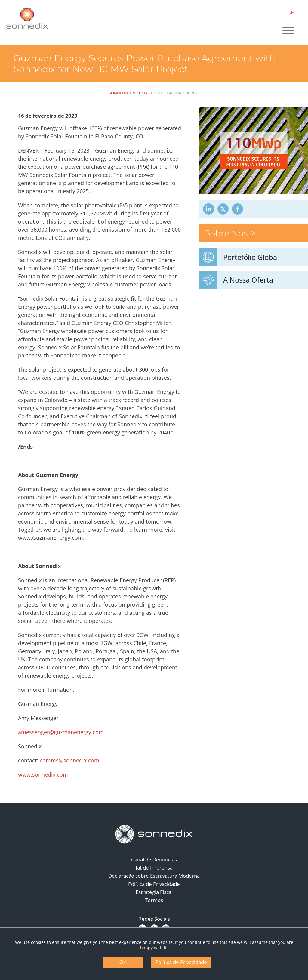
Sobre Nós (226, 233)
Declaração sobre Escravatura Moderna (154, 876)
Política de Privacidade (154, 884)
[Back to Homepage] (154, 834)
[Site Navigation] (288, 31)
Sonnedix (119, 93)
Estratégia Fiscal (154, 892)
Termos (154, 900)
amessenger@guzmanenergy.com (61, 732)
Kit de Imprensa (154, 868)
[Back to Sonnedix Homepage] (27, 18)
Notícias (141, 93)
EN (291, 12)
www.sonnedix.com (43, 774)
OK (123, 962)
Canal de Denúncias (154, 859)
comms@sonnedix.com (69, 760)
